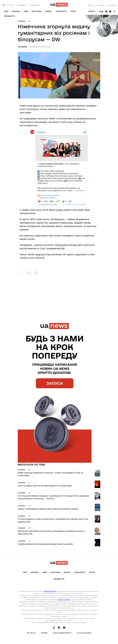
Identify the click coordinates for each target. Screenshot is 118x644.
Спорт (73, 11)
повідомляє (30, 119)
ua (100, 11)
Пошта (92, 11)
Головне (21, 21)
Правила (44, 633)
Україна (16, 11)
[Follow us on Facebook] (106, 12)
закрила (40, 254)
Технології (61, 11)
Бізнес (48, 11)
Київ (26, 11)
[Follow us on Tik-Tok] (102, 12)
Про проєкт (31, 633)
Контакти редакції (84, 633)
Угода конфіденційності (62, 633)
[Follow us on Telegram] (110, 12)
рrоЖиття (9, 16)
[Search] (114, 11)
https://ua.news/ (50, 591)
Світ (6, 11)
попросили (61, 245)
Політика (37, 11)
